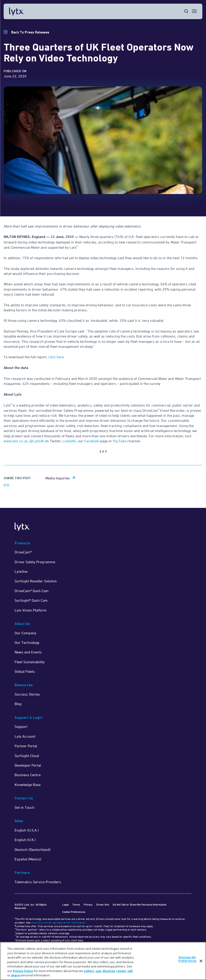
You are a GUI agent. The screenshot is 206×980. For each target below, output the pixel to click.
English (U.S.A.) (27, 830)
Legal (65, 905)
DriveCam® (23, 552)
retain (121, 971)
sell (130, 971)
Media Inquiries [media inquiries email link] (58, 478)
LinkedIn (69, 441)
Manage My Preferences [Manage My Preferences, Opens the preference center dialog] (187, 959)
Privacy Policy (23, 971)
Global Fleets (25, 671)
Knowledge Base (28, 785)
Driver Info (103, 905)
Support (21, 727)
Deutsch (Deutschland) (33, 850)
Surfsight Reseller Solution (36, 581)
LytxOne (21, 571)
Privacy (88, 905)
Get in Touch (25, 807)
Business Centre (28, 775)
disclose (109, 971)
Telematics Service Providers (38, 882)
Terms (76, 905)
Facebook (92, 441)
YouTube (120, 441)
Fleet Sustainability (30, 662)
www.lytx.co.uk (16, 441)
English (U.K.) (25, 840)
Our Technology (27, 642)
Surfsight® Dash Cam (31, 600)
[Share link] (6, 485)
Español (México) (28, 859)
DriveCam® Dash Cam (32, 591)
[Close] (201, 961)
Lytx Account (25, 736)
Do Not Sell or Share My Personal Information (140, 905)
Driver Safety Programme (35, 562)
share (15, 975)
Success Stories (27, 694)
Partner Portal (26, 746)
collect (89, 971)
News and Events (28, 652)
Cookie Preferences (74, 912)
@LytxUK (37, 441)
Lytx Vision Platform (31, 610)
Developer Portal (28, 765)
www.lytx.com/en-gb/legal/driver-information (58, 922)
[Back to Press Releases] (26, 32)
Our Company (25, 633)
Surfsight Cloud (27, 756)
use (98, 971)
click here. (57, 357)
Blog (18, 704)
